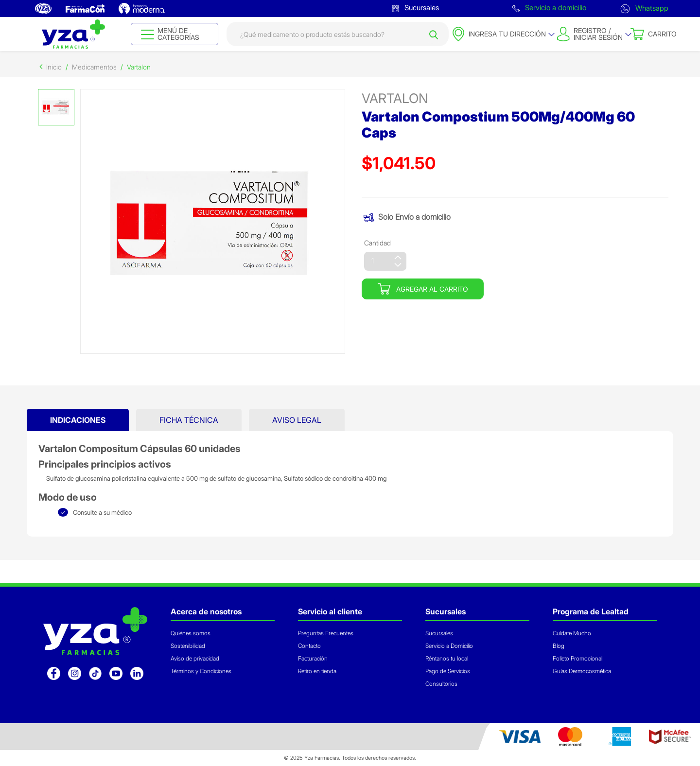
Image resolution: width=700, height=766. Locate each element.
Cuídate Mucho (572, 633)
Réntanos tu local (447, 658)
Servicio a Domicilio (449, 646)
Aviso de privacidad (195, 658)
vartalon (395, 98)
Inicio (54, 67)
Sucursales (415, 8)
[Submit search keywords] (434, 34)
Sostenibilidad (188, 646)
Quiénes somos (191, 633)
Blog (559, 646)
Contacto (309, 646)
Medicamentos (94, 67)
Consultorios (441, 684)
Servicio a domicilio (549, 8)
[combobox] (338, 34)
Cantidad (377, 243)
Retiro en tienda (317, 671)
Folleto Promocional (577, 658)
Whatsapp (644, 8)
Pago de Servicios (448, 671)
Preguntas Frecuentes (326, 633)
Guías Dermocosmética (582, 671)
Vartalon (139, 67)
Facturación (313, 658)
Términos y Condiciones (201, 671)
